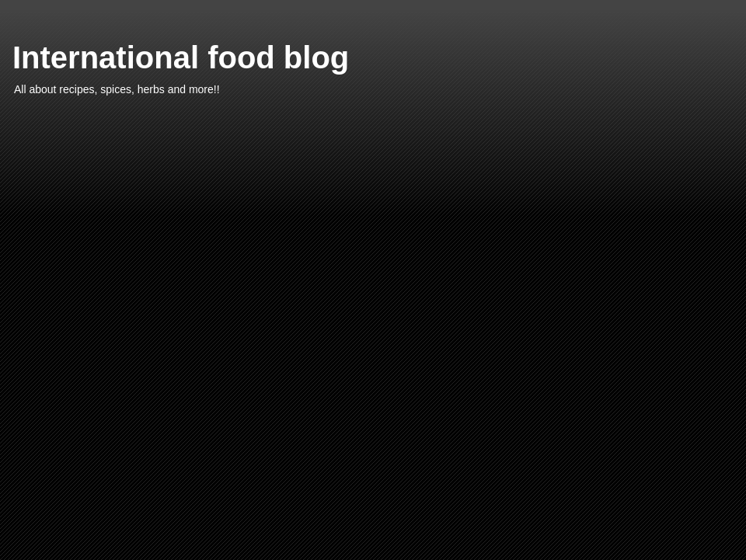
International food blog (181, 57)
